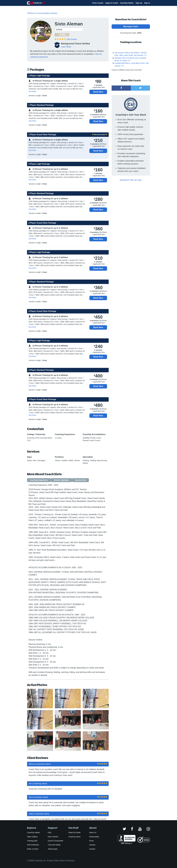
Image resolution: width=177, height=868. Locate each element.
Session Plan (80, 480)
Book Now (98, 92)
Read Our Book (74, 833)
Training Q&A (32, 841)
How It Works (53, 837)
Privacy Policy (53, 861)
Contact (92, 849)
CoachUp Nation (127, 3)
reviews (72, 39)
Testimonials (53, 849)
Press (91, 841)
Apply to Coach (112, 3)
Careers (92, 845)
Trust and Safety (54, 845)
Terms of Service (67, 861)
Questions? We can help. (131, 180)
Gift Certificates (33, 845)
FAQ (50, 833)
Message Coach (131, 26)
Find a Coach (98, 3)
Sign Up (139, 3)
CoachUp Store (74, 837)
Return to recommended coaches (42, 13)
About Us (93, 833)
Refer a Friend (33, 849)
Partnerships (94, 837)
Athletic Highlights (61, 480)
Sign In (147, 3)
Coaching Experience (39, 480)
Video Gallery (32, 837)
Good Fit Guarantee (56, 841)
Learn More (66, 47)
